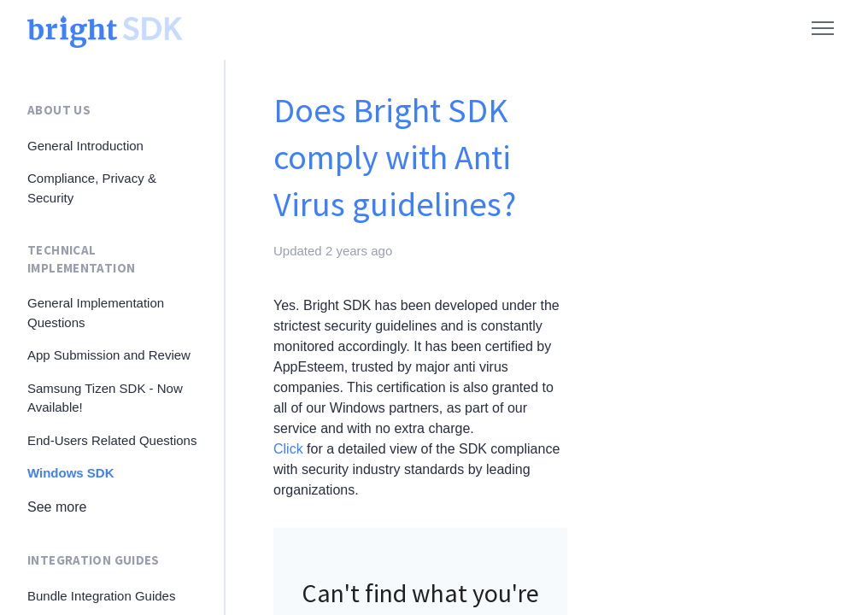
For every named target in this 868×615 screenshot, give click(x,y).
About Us (59, 110)
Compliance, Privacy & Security (92, 188)
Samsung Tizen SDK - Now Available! (105, 398)
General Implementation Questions (96, 313)
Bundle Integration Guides (101, 596)
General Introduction (85, 146)
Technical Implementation (81, 259)
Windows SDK (71, 473)
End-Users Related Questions (112, 440)
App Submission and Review (109, 355)
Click (288, 449)
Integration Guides (94, 560)
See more (57, 507)
